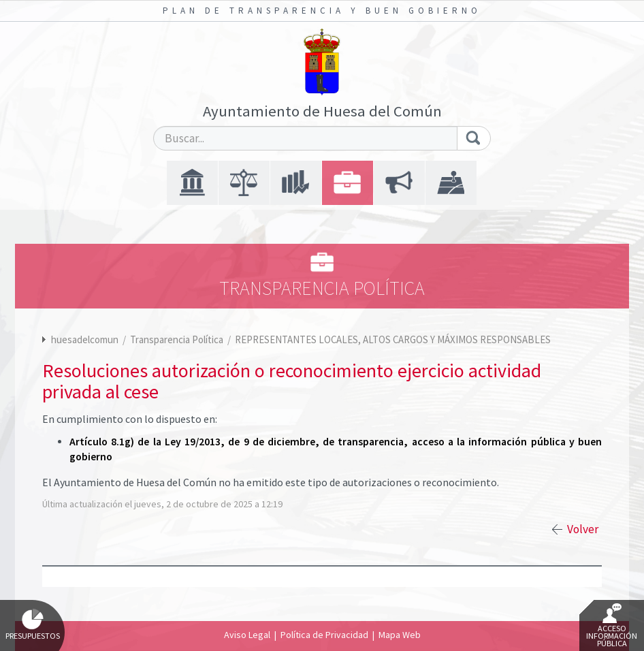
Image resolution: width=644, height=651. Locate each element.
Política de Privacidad (324, 635)
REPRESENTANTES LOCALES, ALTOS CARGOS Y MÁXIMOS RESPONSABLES (393, 339)
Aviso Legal (247, 635)
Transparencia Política (178, 339)
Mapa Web (400, 635)
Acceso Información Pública (612, 626)
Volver (583, 529)
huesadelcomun (85, 339)
